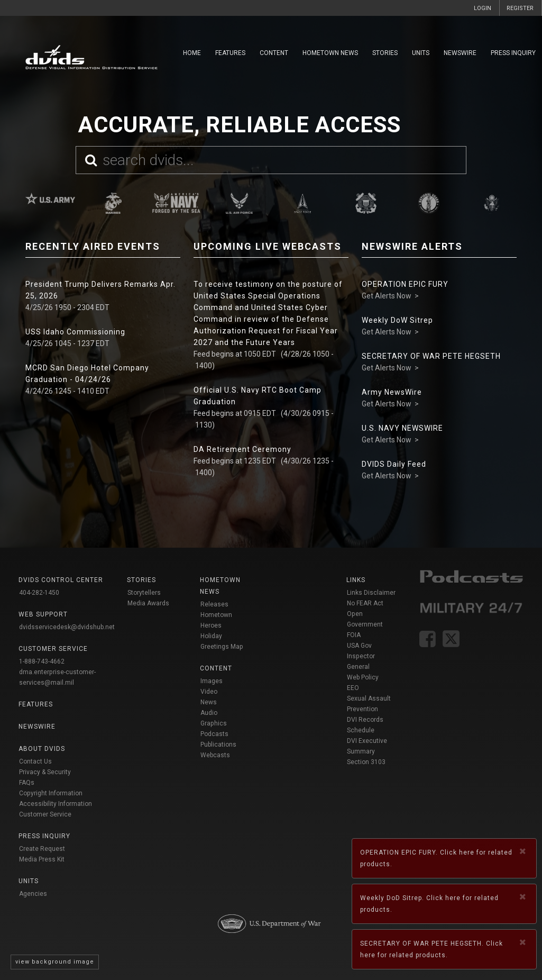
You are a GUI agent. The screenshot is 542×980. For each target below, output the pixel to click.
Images (212, 681)
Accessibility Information (56, 804)
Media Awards (148, 603)
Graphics (214, 723)
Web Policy (363, 677)
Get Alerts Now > (390, 296)
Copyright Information (51, 793)
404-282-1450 (39, 593)
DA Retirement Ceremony (242, 449)
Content (274, 53)
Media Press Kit (42, 859)
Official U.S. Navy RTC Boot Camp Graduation (258, 396)
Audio (209, 713)
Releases (214, 604)
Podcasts (214, 734)
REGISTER (520, 8)
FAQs (27, 783)
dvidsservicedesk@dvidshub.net (67, 627)
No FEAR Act (365, 603)
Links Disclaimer (371, 593)
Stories (385, 53)
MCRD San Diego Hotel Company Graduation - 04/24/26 (87, 374)
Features (230, 53)
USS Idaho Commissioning (75, 332)
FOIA (354, 635)
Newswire (460, 53)
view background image (55, 962)
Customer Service (45, 814)
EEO (353, 688)
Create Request (42, 849)
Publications (218, 745)
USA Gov (359, 646)
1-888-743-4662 (42, 661)
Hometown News (330, 53)
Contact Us (35, 761)
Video (209, 692)
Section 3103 (366, 762)
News (209, 702)
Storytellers (144, 593)
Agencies (33, 894)
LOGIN (483, 8)
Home (192, 53)
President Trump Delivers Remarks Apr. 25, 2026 (100, 290)
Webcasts (215, 755)
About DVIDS (42, 749)
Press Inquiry (513, 53)
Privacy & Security (45, 772)
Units (421, 53)
